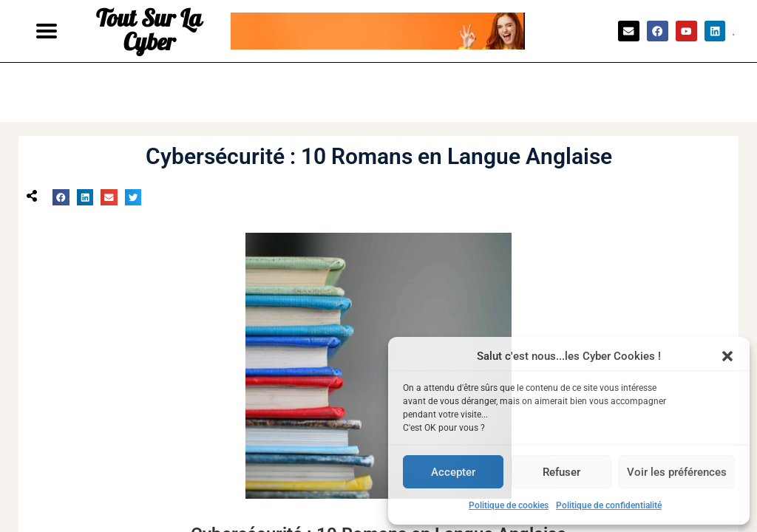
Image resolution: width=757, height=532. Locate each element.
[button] (727, 356)
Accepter (453, 472)
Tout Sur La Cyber (149, 31)
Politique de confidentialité (609, 505)
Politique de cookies (509, 505)
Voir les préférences (677, 472)
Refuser (561, 472)
